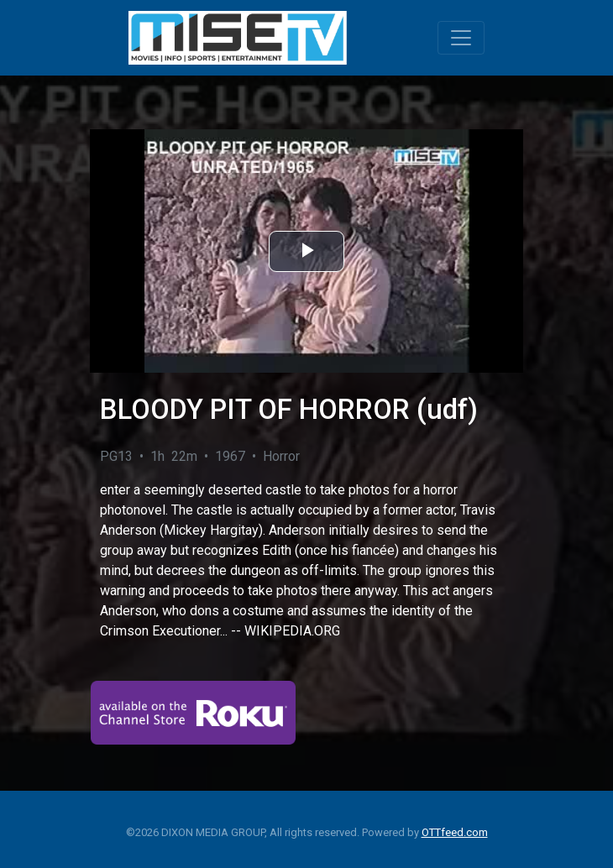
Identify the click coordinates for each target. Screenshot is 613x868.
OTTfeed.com (455, 832)
